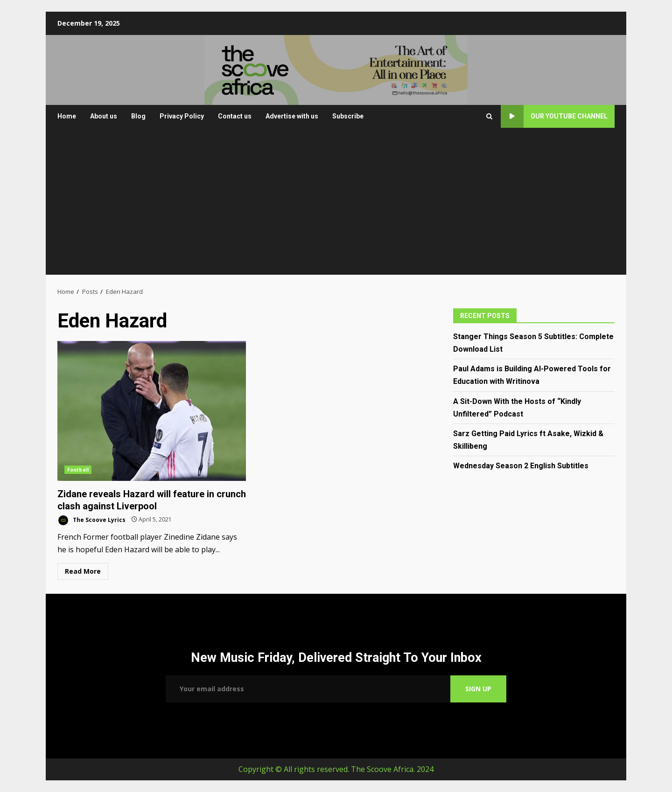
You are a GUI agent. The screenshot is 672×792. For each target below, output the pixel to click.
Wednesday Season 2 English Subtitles (521, 466)
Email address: (308, 689)
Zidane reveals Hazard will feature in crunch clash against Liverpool (152, 411)
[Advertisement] (336, 205)
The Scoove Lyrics (91, 520)
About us (104, 116)
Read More (83, 571)
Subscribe (348, 116)
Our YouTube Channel (554, 116)
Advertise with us (292, 116)
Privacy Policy (182, 116)
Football (78, 470)
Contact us (235, 116)
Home (67, 116)
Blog (138, 116)
